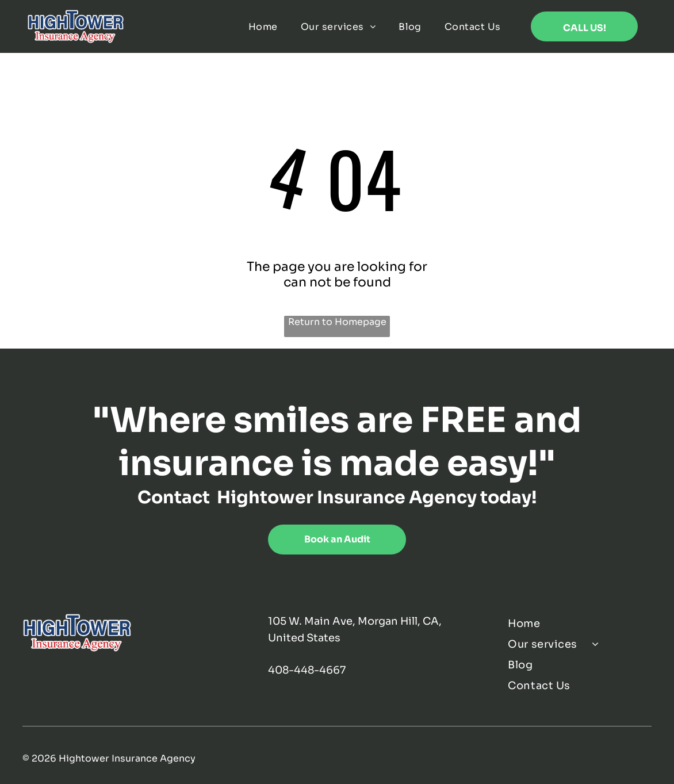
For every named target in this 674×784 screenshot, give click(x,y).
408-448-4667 (307, 670)
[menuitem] (263, 27)
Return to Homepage (337, 322)
